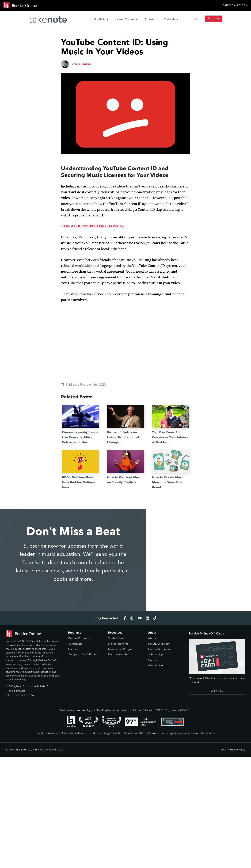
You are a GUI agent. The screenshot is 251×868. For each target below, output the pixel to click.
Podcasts (171, 19)
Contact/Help (157, 665)
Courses (73, 649)
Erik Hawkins (83, 64)
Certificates (75, 644)
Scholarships (156, 655)
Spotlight (101, 19)
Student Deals (117, 638)
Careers (153, 660)
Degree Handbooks (121, 655)
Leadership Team (159, 649)
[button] (196, 19)
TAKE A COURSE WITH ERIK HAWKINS (93, 227)
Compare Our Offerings (83, 655)
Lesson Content (126, 19)
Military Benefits (118, 644)
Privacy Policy (238, 750)
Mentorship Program (121, 649)
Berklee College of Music (49, 750)
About (152, 638)
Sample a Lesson (235, 5)
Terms (223, 750)
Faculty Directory (159, 644)
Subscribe (214, 18)
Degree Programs (79, 638)
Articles (151, 19)
